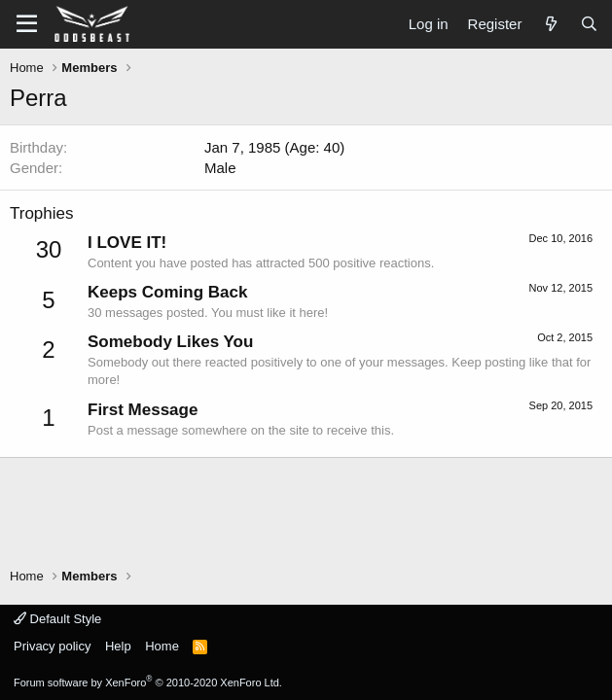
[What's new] (550, 24)
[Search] (589, 24)
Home (162, 646)
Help (118, 646)
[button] (27, 24)
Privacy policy (52, 646)
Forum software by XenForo (148, 682)
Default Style (57, 619)
